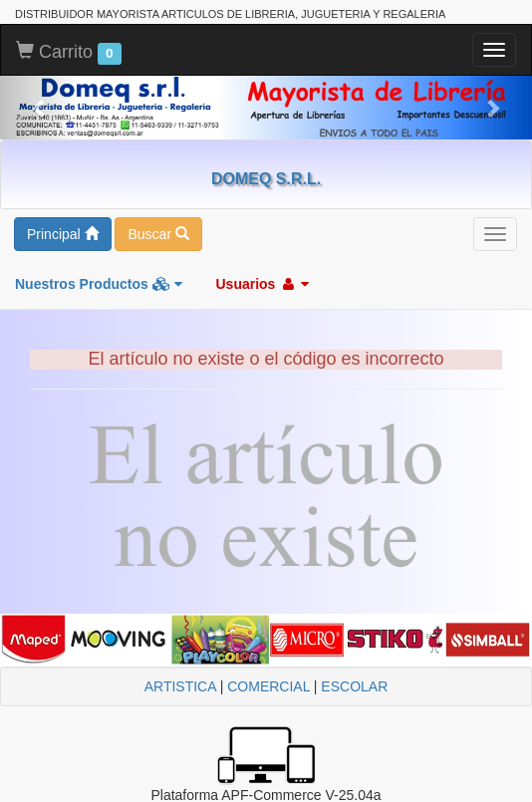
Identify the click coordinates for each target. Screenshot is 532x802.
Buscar (158, 234)
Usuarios (262, 284)
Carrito (69, 53)
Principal (63, 234)
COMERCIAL (268, 686)
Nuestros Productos (99, 284)
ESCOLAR (354, 686)
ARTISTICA (180, 686)
